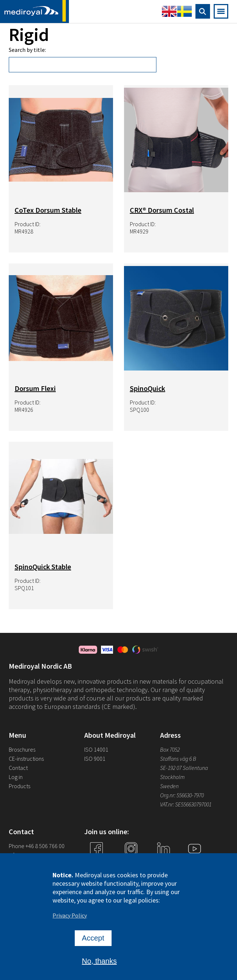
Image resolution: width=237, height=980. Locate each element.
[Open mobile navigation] (221, 11)
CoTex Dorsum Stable (48, 210)
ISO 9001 (95, 759)
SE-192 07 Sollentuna (184, 768)
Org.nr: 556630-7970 (182, 795)
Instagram (131, 862)
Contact (18, 768)
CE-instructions (26, 759)
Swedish (184, 11)
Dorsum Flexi (35, 388)
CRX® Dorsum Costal (162, 210)
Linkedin (163, 862)
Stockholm (172, 777)
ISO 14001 (96, 749)
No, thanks (100, 964)
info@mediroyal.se (31, 855)
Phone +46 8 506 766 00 (37, 846)
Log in (16, 777)
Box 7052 (170, 749)
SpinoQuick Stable (43, 567)
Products (20, 786)
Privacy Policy (70, 919)
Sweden (169, 786)
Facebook (96, 862)
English (169, 11)
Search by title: (27, 50)
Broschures (22, 749)
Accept (93, 941)
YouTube (195, 862)
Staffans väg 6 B (178, 759)
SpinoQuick (147, 388)
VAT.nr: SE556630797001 (186, 804)
